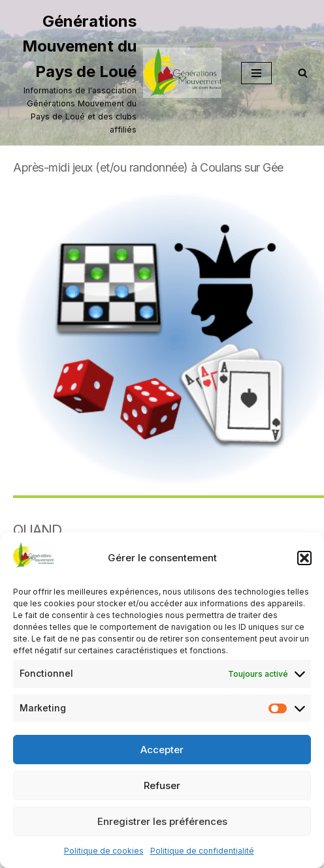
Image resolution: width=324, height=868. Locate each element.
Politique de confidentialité (202, 851)
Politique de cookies (104, 851)
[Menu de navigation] (256, 73)
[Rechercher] (303, 73)
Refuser (162, 785)
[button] (304, 558)
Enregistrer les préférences (162, 821)
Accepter (162, 750)
